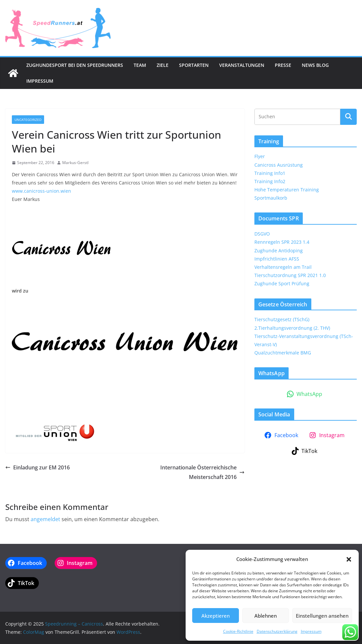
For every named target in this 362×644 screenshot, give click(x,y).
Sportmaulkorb (271, 198)
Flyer (260, 156)
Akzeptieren (216, 616)
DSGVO (262, 234)
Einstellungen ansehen (322, 616)
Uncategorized (28, 120)
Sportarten (194, 65)
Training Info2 (270, 181)
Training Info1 (270, 173)
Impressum (311, 631)
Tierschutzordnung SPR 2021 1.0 (290, 275)
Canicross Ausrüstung (279, 165)
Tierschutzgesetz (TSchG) (282, 319)
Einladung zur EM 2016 (38, 467)
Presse (283, 65)
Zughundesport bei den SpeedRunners (75, 65)
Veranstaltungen (242, 65)
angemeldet (45, 519)
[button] (349, 559)
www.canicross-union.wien (41, 191)
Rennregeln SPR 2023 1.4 (282, 242)
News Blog (315, 65)
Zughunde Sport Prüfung (282, 283)
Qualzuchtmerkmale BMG (283, 353)
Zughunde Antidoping (279, 251)
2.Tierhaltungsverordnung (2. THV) (292, 328)
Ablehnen (266, 616)
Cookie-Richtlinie (238, 631)
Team (140, 65)
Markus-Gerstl (75, 163)
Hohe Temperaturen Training (287, 190)
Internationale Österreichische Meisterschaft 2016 (202, 472)
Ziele (163, 65)
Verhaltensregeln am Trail (283, 267)
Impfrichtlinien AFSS (277, 259)
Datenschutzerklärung (277, 631)
